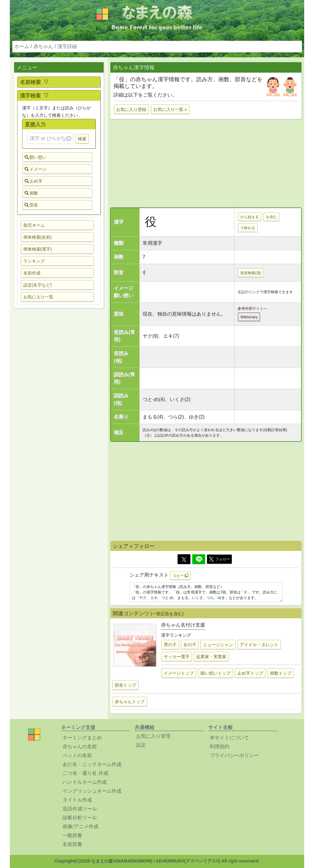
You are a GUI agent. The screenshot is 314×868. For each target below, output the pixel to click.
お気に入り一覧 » (170, 109)
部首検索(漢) (251, 273)
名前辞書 (72, 844)
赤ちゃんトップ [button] (130, 702)
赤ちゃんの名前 (80, 747)
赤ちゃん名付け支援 (183, 625)
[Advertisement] (59, 410)
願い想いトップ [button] (216, 673)
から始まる (250, 217)
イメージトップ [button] (179, 673)
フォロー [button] (219, 559)
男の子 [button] (170, 645)
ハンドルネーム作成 (85, 782)
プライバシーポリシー (234, 755)
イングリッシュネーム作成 (92, 791)
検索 (82, 139)
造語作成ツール (80, 809)
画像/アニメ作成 (80, 826)
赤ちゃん (43, 46)
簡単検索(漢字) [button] (38, 249)
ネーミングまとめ (82, 738)
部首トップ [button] (125, 685)
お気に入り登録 (131, 109)
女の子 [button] (190, 645)
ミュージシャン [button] (218, 645)
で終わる (248, 228)
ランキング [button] (34, 261)
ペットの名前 (77, 755)
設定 (141, 745)
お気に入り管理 (153, 736)
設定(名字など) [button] (38, 285)
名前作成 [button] (32, 273)
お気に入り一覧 (38, 297)
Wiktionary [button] (249, 317)
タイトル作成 (77, 800)
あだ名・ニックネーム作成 (92, 764)
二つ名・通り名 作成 (85, 773)
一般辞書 (72, 835)
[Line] (199, 559)
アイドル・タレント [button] (259, 645)
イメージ (36, 169)
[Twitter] (184, 559)
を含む (271, 217)
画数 (31, 193)
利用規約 (220, 747)
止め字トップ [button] (250, 673)
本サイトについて (229, 738)
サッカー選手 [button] (177, 657)
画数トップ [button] (281, 673)
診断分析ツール (80, 818)
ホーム (22, 46)
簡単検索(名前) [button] (38, 237)
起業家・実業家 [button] (211, 657)
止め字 (33, 181)
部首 (31, 205)
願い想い (36, 157)
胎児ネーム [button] (34, 225)
